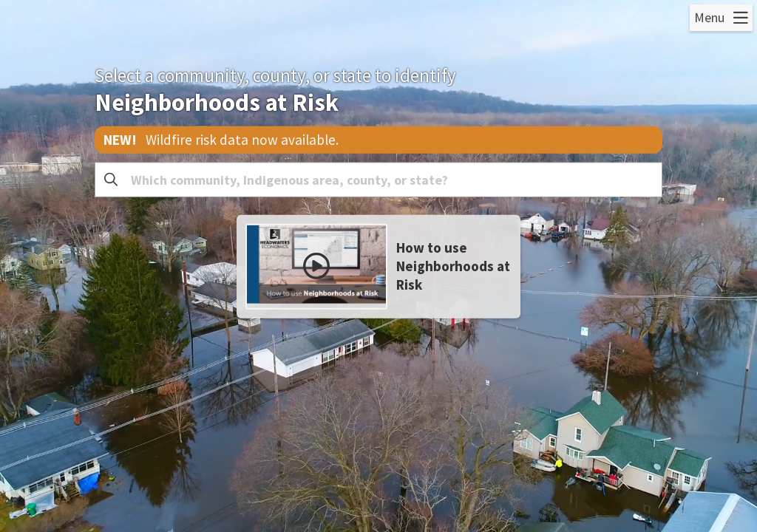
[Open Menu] (721, 18)
